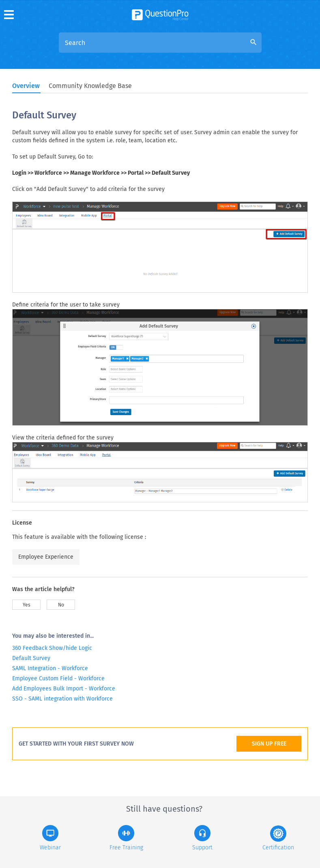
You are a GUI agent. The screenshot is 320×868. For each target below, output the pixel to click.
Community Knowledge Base (90, 86)
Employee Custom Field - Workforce (58, 678)
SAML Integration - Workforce (50, 668)
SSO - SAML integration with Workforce (62, 699)
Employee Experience (46, 557)
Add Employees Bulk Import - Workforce (64, 689)
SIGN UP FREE (269, 744)
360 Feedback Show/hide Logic (52, 648)
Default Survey (31, 658)
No (61, 605)
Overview (26, 86)
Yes (27, 605)
